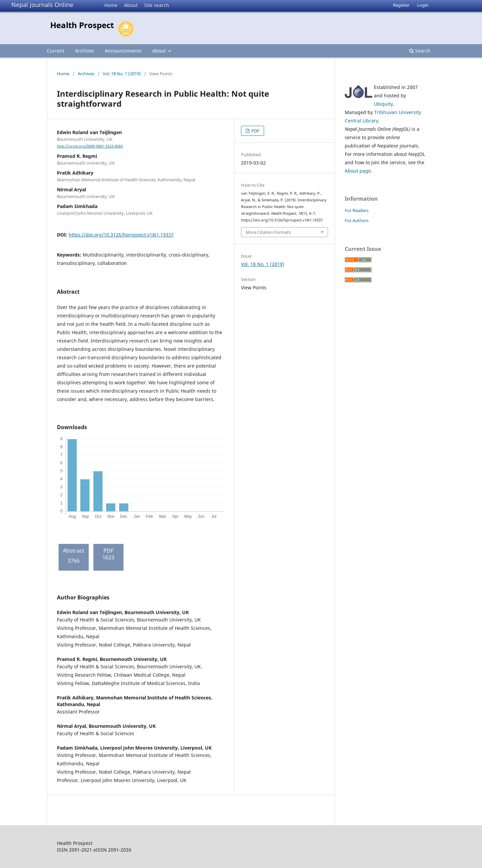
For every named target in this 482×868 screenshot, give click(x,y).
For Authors (357, 220)
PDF (255, 131)
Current (56, 51)
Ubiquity (383, 104)
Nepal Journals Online (42, 5)
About (131, 5)
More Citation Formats (268, 232)
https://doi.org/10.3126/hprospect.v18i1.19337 (121, 235)
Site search (157, 5)
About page (358, 171)
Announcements (123, 51)
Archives (85, 51)
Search (420, 51)
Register (401, 5)
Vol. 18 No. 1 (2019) (122, 74)
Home (111, 5)
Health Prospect (82, 25)
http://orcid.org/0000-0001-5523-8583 (90, 146)
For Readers (357, 210)
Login (423, 5)
